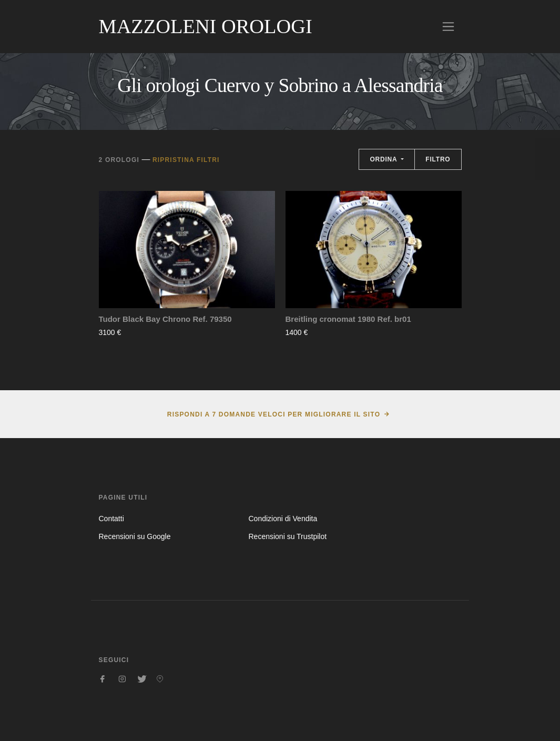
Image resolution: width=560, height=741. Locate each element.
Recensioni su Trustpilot (287, 536)
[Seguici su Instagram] (122, 679)
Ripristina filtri (186, 160)
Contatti (111, 519)
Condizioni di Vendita (283, 519)
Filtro (438, 159)
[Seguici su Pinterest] (160, 679)
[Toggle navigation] (448, 27)
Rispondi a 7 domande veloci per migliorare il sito (274, 414)
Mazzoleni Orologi (206, 26)
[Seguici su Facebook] (103, 679)
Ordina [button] (384, 159)
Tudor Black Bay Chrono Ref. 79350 (165, 319)
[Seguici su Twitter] (141, 679)
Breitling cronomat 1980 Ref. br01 (348, 319)
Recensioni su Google (135, 536)
